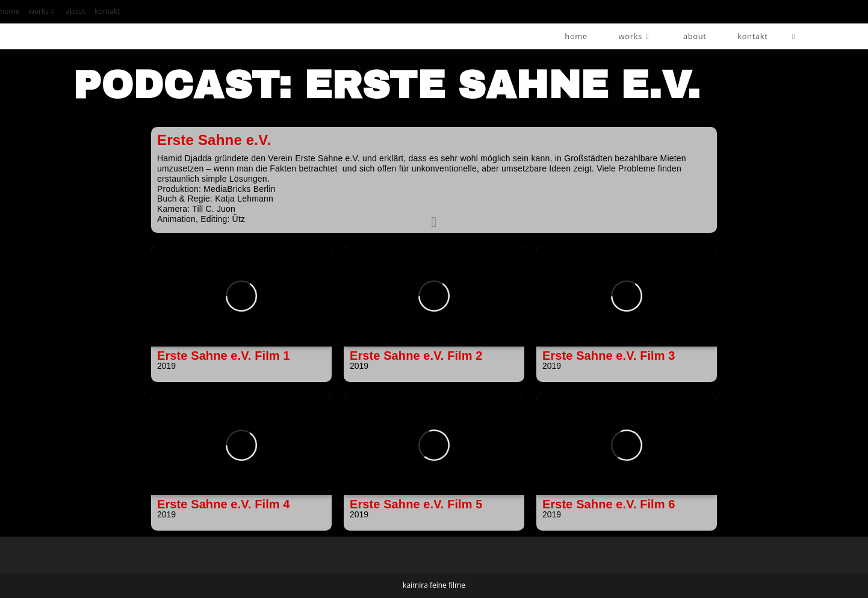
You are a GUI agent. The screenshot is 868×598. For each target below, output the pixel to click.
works (42, 11)
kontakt (107, 11)
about (76, 11)
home (10, 11)
